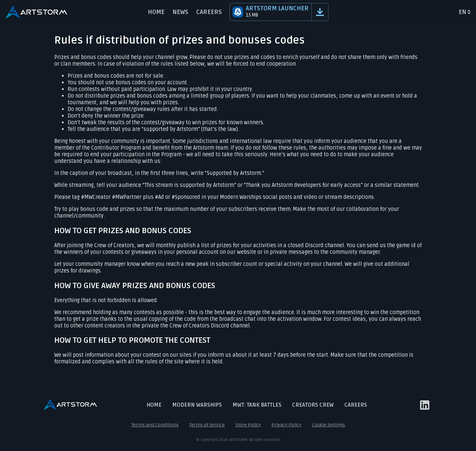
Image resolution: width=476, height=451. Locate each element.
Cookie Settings (329, 425)
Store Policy (248, 425)
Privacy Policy (286, 425)
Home (156, 12)
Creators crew (313, 405)
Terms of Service (207, 425)
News (180, 12)
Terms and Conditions (155, 425)
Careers (209, 12)
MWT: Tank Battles (257, 405)
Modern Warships (197, 405)
